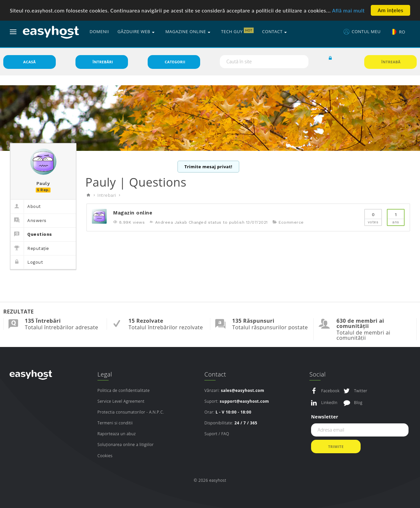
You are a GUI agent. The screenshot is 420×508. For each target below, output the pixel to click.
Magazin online (133, 214)
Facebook (330, 392)
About (26, 207)
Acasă (30, 63)
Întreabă (391, 63)
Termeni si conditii (115, 424)
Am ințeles (390, 10)
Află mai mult (348, 11)
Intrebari (107, 196)
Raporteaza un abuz (117, 435)
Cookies (105, 457)
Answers (29, 222)
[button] (330, 59)
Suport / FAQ (217, 435)
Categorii (175, 63)
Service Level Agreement (121, 402)
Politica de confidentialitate (124, 391)
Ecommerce (291, 223)
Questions (31, 235)
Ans (396, 218)
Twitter (361, 392)
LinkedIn (329, 404)
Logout (27, 263)
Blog (358, 404)
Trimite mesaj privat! (208, 168)
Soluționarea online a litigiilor (126, 446)
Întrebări (103, 63)
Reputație (30, 249)
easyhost (31, 376)
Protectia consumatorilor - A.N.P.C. (131, 413)
